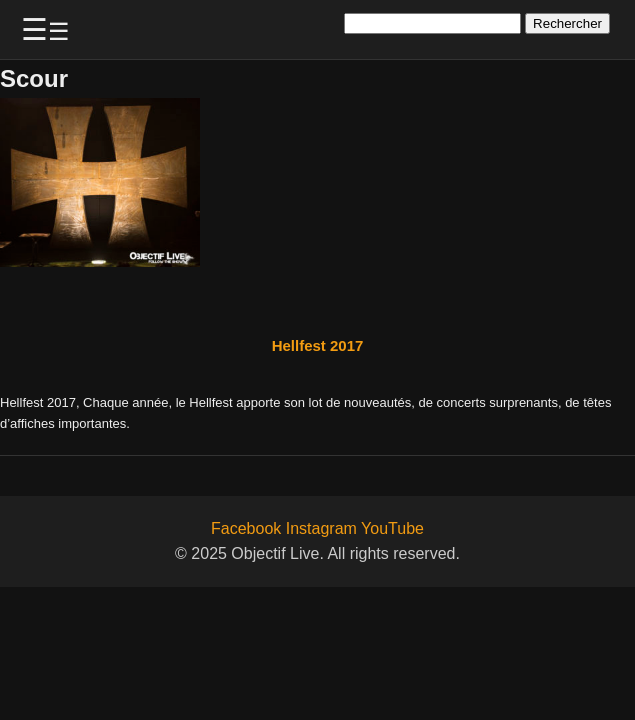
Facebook (246, 528)
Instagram (321, 528)
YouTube (392, 528)
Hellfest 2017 (318, 345)
